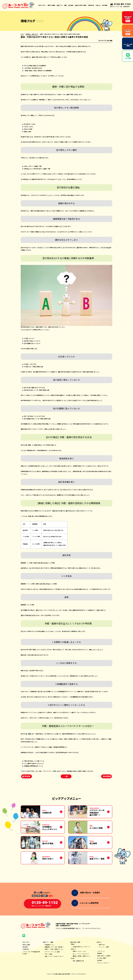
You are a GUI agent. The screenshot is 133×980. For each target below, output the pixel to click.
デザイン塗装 (48, 954)
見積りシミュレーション (80, 951)
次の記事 (27, 776)
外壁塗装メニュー (50, 945)
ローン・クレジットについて (81, 954)
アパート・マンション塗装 (52, 952)
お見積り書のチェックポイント (81, 947)
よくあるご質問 (102, 958)
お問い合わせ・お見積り (104, 956)
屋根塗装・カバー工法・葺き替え (54, 947)
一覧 (66, 776)
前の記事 (106, 776)
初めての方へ (42, 5)
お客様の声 (91, 5)
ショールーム (101, 951)
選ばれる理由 (51, 5)
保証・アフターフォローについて (54, 956)
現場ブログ (102, 945)
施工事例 (71, 5)
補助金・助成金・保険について (81, 956)
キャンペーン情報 (104, 947)
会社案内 (100, 960)
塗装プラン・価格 (48, 942)
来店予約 (100, 953)
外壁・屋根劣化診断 (78, 961)
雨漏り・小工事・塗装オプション (54, 949)
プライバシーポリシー (103, 963)
